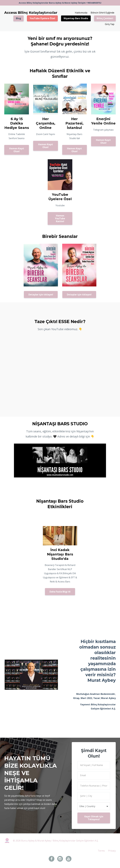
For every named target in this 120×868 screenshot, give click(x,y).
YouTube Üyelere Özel (42, 18)
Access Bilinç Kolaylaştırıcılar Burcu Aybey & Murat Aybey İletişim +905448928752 (60, 3)
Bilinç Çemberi (105, 18)
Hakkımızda (81, 13)
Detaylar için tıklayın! (41, 295)
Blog (19, 18)
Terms (101, 851)
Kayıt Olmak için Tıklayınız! (94, 818)
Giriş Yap (110, 24)
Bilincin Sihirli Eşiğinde (102, 13)
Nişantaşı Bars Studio (76, 18)
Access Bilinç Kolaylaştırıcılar (31, 13)
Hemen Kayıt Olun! (17, 150)
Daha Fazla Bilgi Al (60, 592)
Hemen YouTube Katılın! (60, 218)
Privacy (112, 851)
